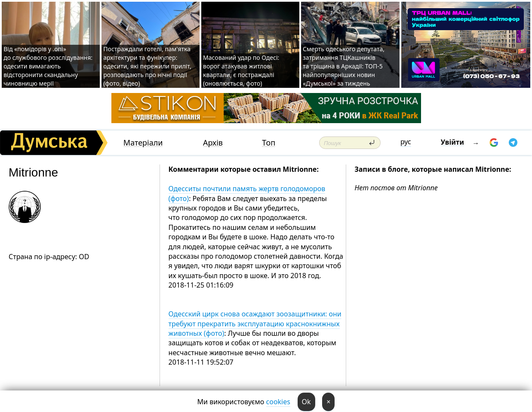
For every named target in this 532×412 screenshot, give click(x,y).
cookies (278, 402)
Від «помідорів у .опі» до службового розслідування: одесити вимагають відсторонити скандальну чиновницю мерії (48, 66)
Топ (269, 143)
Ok (306, 402)
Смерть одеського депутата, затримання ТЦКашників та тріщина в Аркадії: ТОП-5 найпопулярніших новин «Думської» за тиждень (344, 66)
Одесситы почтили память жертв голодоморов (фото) (247, 193)
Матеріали (143, 143)
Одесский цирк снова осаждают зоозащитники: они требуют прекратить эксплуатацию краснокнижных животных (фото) (255, 324)
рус (406, 142)
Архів (213, 143)
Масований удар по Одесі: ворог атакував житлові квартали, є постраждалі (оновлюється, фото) (241, 70)
